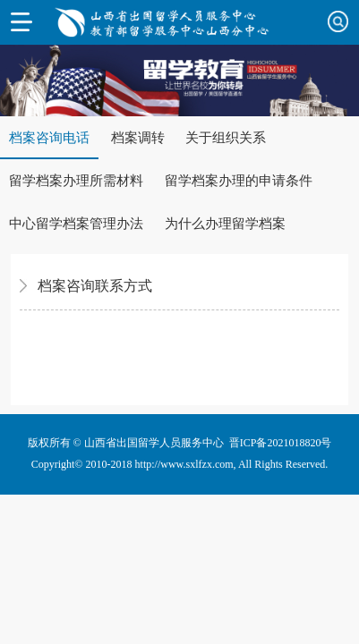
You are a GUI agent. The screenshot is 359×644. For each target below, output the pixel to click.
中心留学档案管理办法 (76, 224)
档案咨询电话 (49, 138)
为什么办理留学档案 (225, 224)
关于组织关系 (226, 138)
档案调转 (138, 138)
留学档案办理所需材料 (76, 181)
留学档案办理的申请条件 (239, 181)
